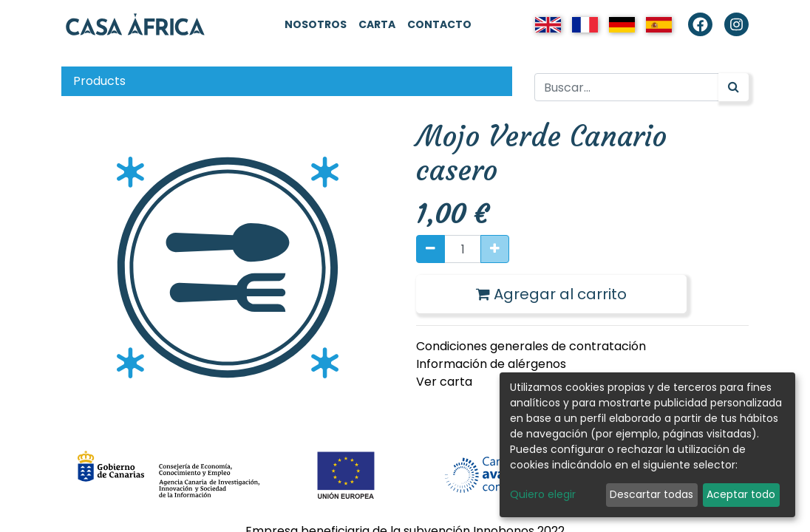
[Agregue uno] (495, 249)
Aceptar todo (741, 494)
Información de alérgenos (491, 364)
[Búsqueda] (734, 87)
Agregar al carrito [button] (551, 294)
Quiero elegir (543, 494)
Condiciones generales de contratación (531, 346)
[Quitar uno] (430, 249)
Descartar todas (651, 494)
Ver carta (444, 382)
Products (99, 81)
